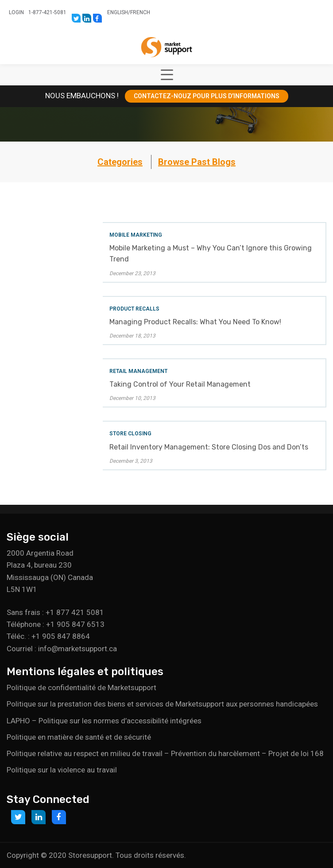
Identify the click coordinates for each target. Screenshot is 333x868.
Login (16, 12)
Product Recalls (134, 309)
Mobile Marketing (136, 235)
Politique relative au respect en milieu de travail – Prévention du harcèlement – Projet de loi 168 (165, 753)
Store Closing (130, 434)
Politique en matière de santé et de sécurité (79, 737)
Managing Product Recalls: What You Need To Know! (195, 322)
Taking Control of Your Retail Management (180, 384)
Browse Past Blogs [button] (197, 162)
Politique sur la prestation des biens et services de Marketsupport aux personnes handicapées (162, 704)
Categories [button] (120, 162)
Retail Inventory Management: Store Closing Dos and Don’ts (209, 447)
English (118, 12)
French (140, 12)
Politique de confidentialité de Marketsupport (81, 687)
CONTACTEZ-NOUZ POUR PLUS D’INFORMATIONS (207, 96)
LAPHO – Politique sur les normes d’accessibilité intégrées (104, 721)
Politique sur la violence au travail (62, 770)
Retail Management (138, 371)
